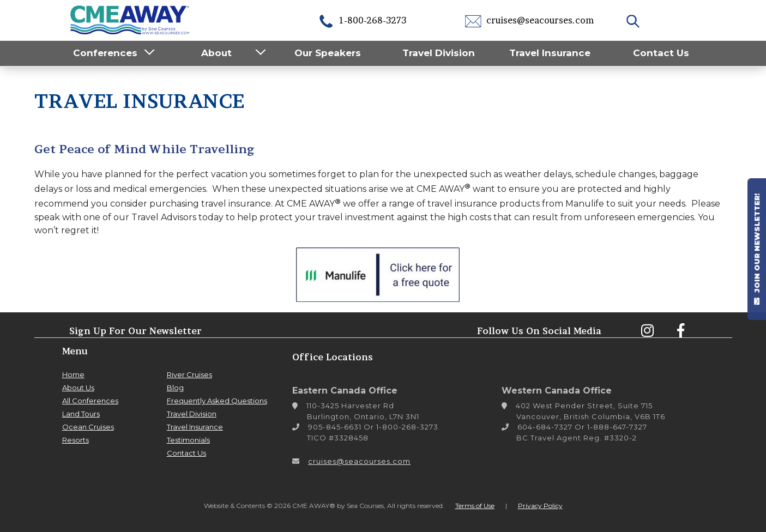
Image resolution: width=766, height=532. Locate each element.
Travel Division (439, 53)
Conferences (105, 53)
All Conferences (90, 401)
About (216, 53)
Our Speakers (328, 53)
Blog (175, 388)
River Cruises (189, 374)
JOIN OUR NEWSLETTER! (757, 249)
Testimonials (188, 440)
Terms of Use (475, 506)
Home (73, 374)
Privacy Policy (540, 506)
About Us (78, 388)
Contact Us (661, 53)
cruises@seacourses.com (529, 20)
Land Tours (81, 414)
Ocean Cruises (88, 427)
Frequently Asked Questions (217, 401)
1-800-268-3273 (362, 20)
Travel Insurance (550, 53)
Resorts (76, 440)
